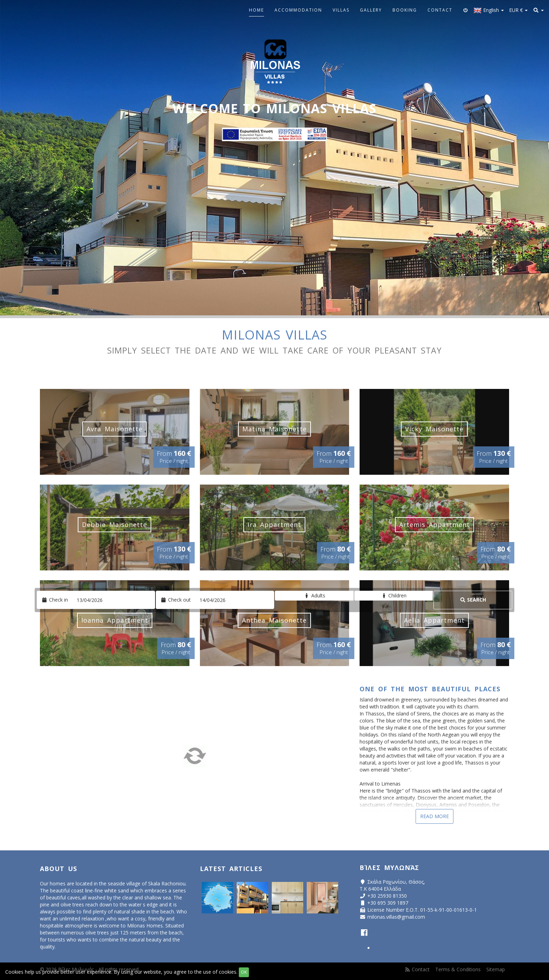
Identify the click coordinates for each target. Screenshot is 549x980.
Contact (440, 10)
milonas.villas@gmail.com (396, 917)
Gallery (371, 10)
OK (244, 972)
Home (256, 10)
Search (473, 600)
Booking (405, 10)
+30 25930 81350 (387, 896)
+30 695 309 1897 (388, 903)
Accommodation (298, 10)
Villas (341, 10)
